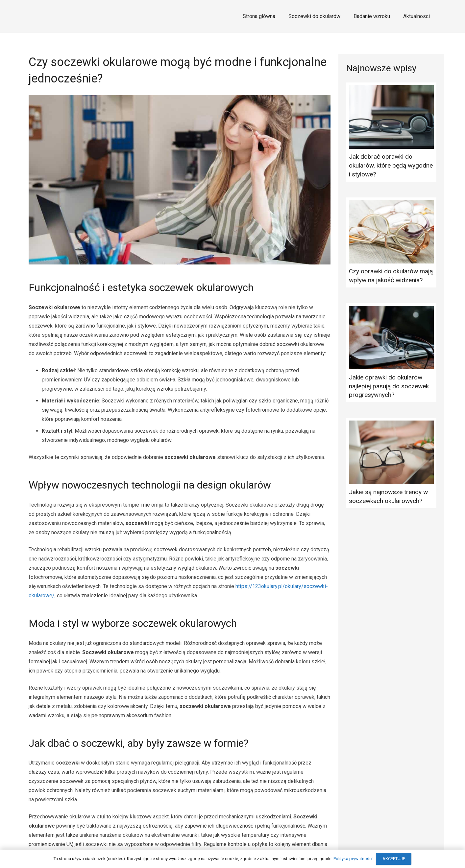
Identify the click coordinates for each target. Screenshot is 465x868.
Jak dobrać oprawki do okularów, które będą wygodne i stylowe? (391, 165)
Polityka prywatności (353, 859)
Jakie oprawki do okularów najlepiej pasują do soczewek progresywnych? (389, 386)
